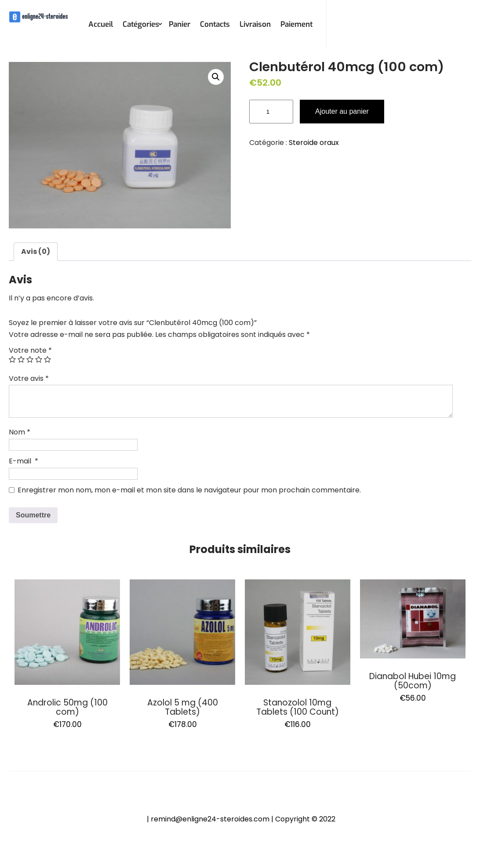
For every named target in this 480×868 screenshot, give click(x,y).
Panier (180, 24)
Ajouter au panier (342, 111)
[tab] (36, 252)
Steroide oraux (314, 143)
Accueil (101, 24)
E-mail (24, 461)
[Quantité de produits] (271, 112)
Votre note (30, 350)
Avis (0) (36, 251)
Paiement (296, 24)
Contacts (215, 24)
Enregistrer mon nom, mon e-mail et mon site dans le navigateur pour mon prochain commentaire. (189, 490)
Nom (20, 432)
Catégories (141, 24)
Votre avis (29, 378)
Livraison (255, 24)
